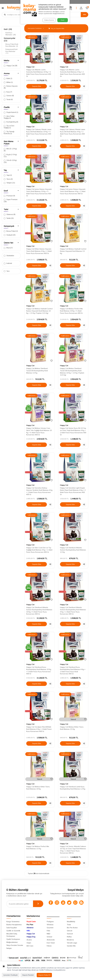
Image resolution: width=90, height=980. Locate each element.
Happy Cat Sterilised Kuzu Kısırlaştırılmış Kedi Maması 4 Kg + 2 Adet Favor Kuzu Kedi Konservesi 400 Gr (73, 670)
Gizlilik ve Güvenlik (13, 935)
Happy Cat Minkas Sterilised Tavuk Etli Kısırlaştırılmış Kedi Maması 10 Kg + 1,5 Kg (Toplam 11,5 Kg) (72, 372)
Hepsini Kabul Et (44, 975)
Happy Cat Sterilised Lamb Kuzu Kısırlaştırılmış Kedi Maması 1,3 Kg (73, 788)
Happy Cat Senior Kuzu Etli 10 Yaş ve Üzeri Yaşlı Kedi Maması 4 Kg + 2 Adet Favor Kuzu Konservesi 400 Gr (73, 431)
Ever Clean (51, 947)
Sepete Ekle (37, 86)
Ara (84, 15)
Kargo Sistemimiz (13, 926)
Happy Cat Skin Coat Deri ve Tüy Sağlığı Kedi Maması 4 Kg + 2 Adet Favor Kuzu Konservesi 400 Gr (39, 550)
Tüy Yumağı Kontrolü (9, 133)
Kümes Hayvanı (11, 87)
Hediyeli (10, 235)
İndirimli (8, 263)
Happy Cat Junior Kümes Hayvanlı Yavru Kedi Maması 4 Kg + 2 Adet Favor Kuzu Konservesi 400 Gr (73, 191)
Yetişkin (9, 183)
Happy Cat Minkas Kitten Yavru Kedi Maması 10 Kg (38, 788)
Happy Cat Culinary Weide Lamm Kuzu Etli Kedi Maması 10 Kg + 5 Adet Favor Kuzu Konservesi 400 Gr (39, 133)
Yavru (8, 179)
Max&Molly (71, 926)
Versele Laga (72, 947)
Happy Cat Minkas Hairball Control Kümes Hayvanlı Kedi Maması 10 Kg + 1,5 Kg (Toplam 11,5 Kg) (39, 311)
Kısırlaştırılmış (11, 122)
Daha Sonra (49, 20)
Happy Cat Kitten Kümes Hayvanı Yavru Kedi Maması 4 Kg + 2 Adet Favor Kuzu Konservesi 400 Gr (39, 251)
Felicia (49, 950)
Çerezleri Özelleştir (11, 975)
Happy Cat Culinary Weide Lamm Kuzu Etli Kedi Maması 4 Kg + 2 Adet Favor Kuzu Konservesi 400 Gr (73, 133)
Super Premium (11, 200)
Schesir (50, 941)
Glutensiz (10, 214)
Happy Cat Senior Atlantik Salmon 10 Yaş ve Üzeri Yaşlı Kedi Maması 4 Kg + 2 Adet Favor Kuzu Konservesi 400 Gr (73, 850)
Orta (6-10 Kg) (10, 161)
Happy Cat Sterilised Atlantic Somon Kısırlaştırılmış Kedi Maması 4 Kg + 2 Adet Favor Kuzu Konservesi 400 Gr (73, 611)
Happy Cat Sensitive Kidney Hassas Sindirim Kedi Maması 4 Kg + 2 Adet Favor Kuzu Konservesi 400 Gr (39, 491)
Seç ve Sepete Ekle (56, 28)
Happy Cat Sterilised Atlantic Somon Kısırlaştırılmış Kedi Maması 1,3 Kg (73, 550)
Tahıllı (9, 218)
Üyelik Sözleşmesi (13, 943)
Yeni (7, 271)
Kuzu (8, 92)
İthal (8, 248)
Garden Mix (71, 950)
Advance (30, 932)
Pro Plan (30, 929)
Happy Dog (31, 941)
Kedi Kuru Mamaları (11, 34)
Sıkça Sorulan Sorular (15, 949)
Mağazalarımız (12, 946)
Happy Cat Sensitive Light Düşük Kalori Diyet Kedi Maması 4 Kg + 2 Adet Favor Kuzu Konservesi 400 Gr (73, 491)
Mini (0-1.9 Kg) (10, 150)
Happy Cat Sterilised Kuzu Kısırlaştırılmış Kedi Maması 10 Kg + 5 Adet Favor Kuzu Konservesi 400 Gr (39, 670)
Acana (29, 944)
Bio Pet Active (72, 932)
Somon (9, 96)
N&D (49, 938)
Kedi (8, 29)
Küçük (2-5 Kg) (10, 155)
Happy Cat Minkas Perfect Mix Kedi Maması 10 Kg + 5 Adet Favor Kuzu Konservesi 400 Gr (71, 311)
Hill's (28, 935)
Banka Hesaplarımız (14, 929)
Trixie (69, 929)
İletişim (9, 952)
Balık (8, 78)
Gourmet (50, 932)
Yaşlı (8, 175)
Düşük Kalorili (11, 112)
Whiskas (50, 929)
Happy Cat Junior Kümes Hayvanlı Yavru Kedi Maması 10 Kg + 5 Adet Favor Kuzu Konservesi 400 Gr (39, 192)
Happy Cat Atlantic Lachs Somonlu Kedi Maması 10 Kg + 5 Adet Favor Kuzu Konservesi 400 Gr (39, 73)
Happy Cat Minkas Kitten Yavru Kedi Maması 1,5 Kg (72, 728)
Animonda (51, 944)
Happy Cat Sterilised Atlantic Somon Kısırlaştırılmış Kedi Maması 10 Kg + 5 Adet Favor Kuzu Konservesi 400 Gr (39, 611)
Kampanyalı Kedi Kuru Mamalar (11, 51)
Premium (9, 196)
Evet (63, 20)
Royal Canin (31, 926)
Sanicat (70, 938)
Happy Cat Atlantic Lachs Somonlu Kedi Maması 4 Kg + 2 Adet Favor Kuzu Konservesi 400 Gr (72, 73)
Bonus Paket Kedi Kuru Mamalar (12, 45)
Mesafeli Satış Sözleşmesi (12, 939)
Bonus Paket (11, 231)
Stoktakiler (9, 256)
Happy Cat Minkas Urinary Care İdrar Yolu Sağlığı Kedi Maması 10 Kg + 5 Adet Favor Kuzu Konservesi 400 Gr (39, 431)
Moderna (70, 944)
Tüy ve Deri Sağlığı (9, 127)
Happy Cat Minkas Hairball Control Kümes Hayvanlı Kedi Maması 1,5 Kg (73, 251)
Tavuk (8, 99)
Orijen (29, 947)
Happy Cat (10, 66)
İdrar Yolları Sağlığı (9, 117)
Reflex (69, 941)
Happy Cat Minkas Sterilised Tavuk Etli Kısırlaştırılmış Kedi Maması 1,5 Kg (37, 371)
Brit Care (30, 950)
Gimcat (70, 935)
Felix (48, 935)
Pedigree (50, 926)
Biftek (8, 82)
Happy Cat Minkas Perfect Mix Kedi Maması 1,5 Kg (38, 847)
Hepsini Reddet (28, 975)
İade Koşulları (12, 932)
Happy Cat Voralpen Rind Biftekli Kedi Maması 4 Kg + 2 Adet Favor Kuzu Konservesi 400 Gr (39, 729)
